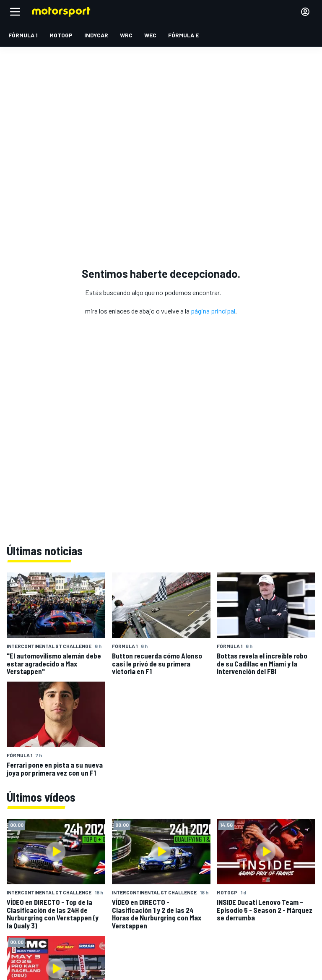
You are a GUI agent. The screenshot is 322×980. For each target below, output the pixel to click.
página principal (213, 311)
